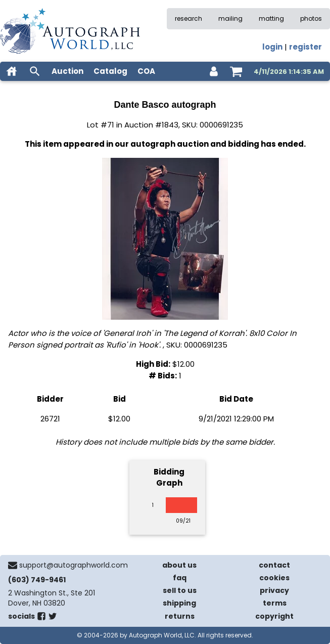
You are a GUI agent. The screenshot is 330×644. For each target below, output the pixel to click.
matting (271, 18)
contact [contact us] (274, 565)
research (188, 18)
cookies (274, 578)
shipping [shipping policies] (179, 603)
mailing (230, 18)
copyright (274, 616)
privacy (274, 590)
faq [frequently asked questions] (180, 578)
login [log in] (272, 47)
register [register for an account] (305, 47)
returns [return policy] (180, 616)
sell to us (180, 590)
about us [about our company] (179, 565)
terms (275, 603)
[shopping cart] (236, 71)
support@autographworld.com (74, 565)
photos (311, 18)
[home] (12, 71)
